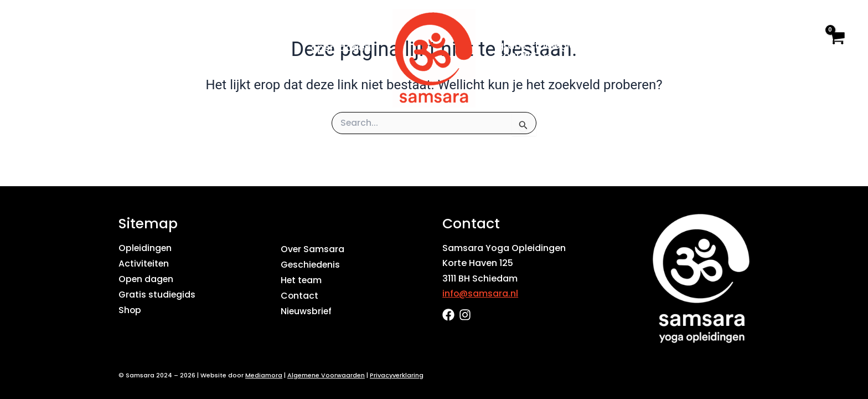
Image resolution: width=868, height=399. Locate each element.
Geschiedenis (311, 264)
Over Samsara (641, 45)
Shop (720, 45)
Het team (302, 280)
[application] (215, 48)
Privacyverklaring (397, 375)
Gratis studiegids (539, 45)
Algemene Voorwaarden (326, 375)
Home (117, 48)
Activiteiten (144, 263)
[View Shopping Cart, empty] (836, 47)
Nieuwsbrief (307, 310)
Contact (523, 55)
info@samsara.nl (480, 293)
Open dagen (341, 48)
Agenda (266, 48)
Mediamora (264, 375)
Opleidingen (186, 48)
